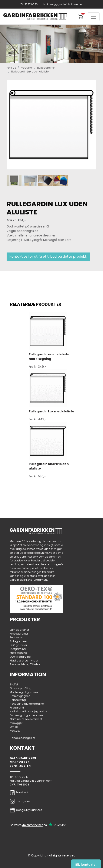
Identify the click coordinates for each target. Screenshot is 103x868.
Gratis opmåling (21, 688)
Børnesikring (18, 700)
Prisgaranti (17, 708)
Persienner (16, 637)
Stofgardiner (18, 649)
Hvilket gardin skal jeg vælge (28, 711)
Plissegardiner (19, 634)
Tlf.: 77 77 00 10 (29, 4)
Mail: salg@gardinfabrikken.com (63, 4)
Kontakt (15, 731)
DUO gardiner (18, 645)
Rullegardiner (46, 68)
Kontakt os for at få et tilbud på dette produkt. (48, 256)
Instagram (20, 801)
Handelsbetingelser (22, 738)
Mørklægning (18, 653)
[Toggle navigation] (94, 17)
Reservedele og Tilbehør (25, 664)
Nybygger (16, 723)
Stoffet (14, 684)
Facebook (19, 793)
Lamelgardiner (19, 630)
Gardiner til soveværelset (26, 719)
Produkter (27, 68)
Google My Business (26, 810)
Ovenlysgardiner (21, 657)
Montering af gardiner (24, 692)
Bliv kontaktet (86, 865)
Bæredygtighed (20, 696)
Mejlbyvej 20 (20, 762)
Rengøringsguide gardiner (27, 704)
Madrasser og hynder (24, 661)
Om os (14, 727)
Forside (11, 68)
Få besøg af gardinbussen (27, 715)
